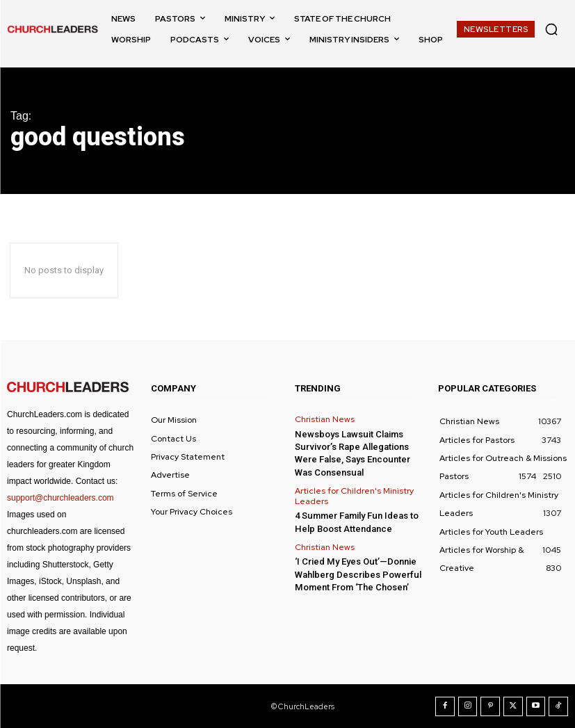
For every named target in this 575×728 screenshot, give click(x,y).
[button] (551, 29)
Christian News (325, 419)
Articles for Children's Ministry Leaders (354, 495)
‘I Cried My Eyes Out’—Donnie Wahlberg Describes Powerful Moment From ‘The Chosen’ (358, 573)
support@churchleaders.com (60, 498)
